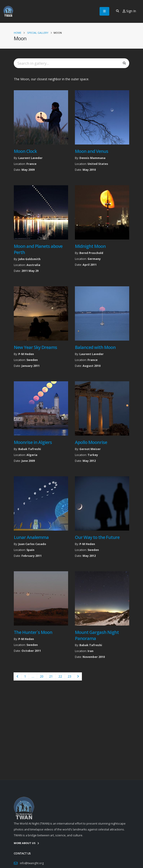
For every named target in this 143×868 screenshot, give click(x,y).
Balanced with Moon (95, 347)
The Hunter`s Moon (33, 632)
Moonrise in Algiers (33, 442)
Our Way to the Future (97, 537)
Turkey (93, 455)
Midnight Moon (90, 246)
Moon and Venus (92, 151)
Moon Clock (25, 151)
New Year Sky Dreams (35, 347)
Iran (91, 651)
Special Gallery (38, 33)
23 (69, 676)
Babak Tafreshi (30, 449)
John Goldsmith (29, 259)
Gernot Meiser (90, 449)
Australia (33, 265)
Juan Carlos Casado (32, 544)
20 (42, 676)
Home (18, 33)
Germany (94, 259)
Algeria (32, 455)
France (31, 164)
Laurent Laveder (30, 158)
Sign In (129, 11)
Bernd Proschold (91, 253)
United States (98, 164)
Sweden (32, 360)
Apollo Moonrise (91, 442)
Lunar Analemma (31, 537)
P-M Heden (26, 354)
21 (51, 676)
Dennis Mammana (92, 158)
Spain (30, 550)
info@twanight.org (32, 863)
